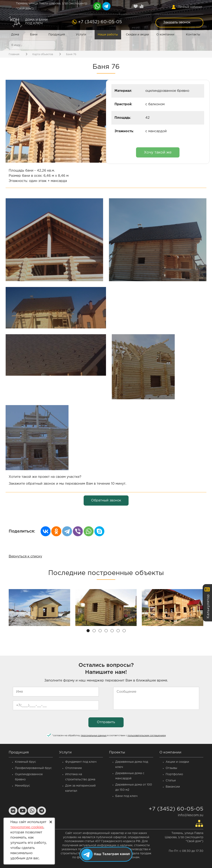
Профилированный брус (33, 768)
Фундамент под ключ (81, 762)
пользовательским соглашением (147, 736)
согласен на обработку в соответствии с (109, 736)
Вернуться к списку (25, 556)
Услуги (81, 35)
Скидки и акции (137, 35)
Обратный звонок (106, 501)
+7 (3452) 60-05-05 (100, 22)
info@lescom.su (191, 815)
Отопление (73, 768)
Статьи (171, 781)
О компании (165, 35)
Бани (34, 35)
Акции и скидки (177, 762)
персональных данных (94, 736)
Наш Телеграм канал (112, 854)
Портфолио (174, 774)
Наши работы (108, 35)
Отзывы (171, 768)
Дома (15, 35)
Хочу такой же (158, 153)
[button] (88, 631)
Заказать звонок (177, 22)
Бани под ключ (126, 796)
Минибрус (22, 786)
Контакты (193, 35)
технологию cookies (27, 827)
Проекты (117, 752)
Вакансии (173, 787)
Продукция (57, 35)
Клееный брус (25, 762)
